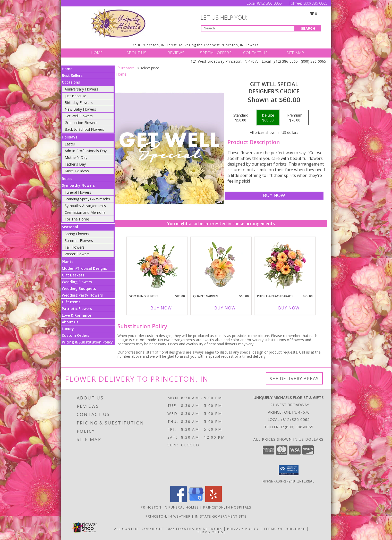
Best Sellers (72, 75)
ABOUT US (137, 53)
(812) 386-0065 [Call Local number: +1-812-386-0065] (270, 3)
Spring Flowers (77, 234)
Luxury (68, 329)
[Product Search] (248, 28)
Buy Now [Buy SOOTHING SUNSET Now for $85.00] (161, 308)
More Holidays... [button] (78, 171)
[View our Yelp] (214, 501)
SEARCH (308, 28)
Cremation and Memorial (86, 212)
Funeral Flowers (78, 192)
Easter (70, 144)
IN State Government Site (221, 516)
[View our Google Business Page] (196, 501)
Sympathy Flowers (78, 185)
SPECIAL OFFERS (216, 53)
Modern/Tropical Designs (84, 268)
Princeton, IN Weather (168, 516)
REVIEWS (176, 53)
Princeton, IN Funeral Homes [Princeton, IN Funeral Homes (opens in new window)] (170, 507)
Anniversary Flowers (81, 89)
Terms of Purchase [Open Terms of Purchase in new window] (285, 529)
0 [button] (313, 14)
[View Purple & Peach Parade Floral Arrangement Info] (285, 264)
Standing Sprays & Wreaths (87, 199)
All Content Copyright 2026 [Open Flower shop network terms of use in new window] (144, 529)
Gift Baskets (73, 275)
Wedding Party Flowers (82, 295)
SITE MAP (295, 53)
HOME (97, 53)
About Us (70, 322)
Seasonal (70, 227)
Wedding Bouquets (79, 288)
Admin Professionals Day (86, 151)
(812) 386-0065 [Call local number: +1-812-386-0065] (295, 419)
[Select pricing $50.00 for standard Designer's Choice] (241, 118)
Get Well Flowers (79, 116)
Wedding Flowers (77, 282)
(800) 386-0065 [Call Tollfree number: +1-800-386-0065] (315, 3)
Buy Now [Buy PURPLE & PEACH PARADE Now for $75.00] (289, 308)
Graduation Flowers (81, 123)
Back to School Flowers (84, 129)
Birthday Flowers (79, 103)
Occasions (71, 82)
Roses (67, 179)
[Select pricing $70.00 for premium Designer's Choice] (295, 118)
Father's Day (75, 164)
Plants (67, 262)
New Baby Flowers (80, 109)
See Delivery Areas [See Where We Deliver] (294, 378)
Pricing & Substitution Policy (87, 342)
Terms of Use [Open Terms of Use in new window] (212, 532)
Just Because (75, 96)
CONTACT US (255, 53)
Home (67, 69)
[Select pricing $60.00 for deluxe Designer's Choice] (268, 118)
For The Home (77, 219)
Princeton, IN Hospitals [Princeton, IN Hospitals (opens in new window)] (227, 507)
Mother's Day (76, 157)
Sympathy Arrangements (85, 206)
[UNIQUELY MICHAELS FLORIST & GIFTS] (118, 23)
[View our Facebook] (178, 501)
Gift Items (71, 302)
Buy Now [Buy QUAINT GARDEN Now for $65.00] (225, 308)
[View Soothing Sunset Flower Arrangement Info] (157, 264)
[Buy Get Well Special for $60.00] (274, 196)
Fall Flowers (75, 247)
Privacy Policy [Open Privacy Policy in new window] (243, 529)
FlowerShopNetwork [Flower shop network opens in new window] (199, 529)
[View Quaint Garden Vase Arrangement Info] (221, 264)
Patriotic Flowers (77, 309)
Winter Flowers (77, 254)
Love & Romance (76, 315)
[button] (289, 470)
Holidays (70, 137)
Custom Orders (75, 335)
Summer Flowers (79, 240)
